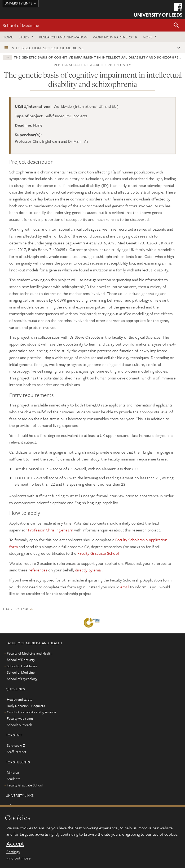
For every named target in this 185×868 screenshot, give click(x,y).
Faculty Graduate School (98, 553)
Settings (13, 852)
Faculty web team (20, 718)
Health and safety (20, 699)
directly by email (89, 570)
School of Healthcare (22, 666)
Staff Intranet (17, 752)
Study (24, 37)
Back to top (16, 609)
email (125, 587)
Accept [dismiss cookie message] (15, 844)
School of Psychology (22, 679)
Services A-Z (16, 745)
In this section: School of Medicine (47, 48)
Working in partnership (115, 37)
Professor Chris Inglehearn (51, 530)
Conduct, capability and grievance (32, 712)
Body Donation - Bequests (26, 706)
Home (8, 37)
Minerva (13, 772)
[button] (176, 26)
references (38, 570)
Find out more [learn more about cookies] (19, 858)
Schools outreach (19, 725)
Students (14, 779)
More (148, 37)
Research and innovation (63, 37)
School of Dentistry (21, 660)
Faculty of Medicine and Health (30, 653)
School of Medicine (21, 25)
